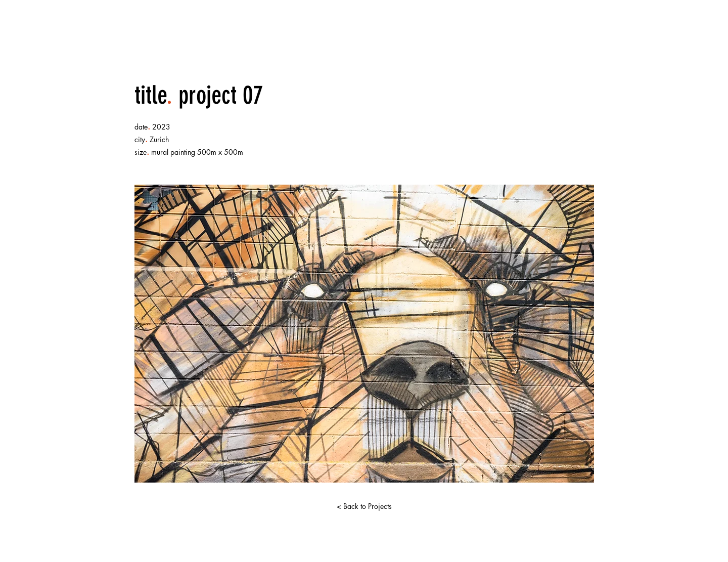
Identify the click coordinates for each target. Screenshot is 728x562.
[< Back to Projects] (364, 506)
